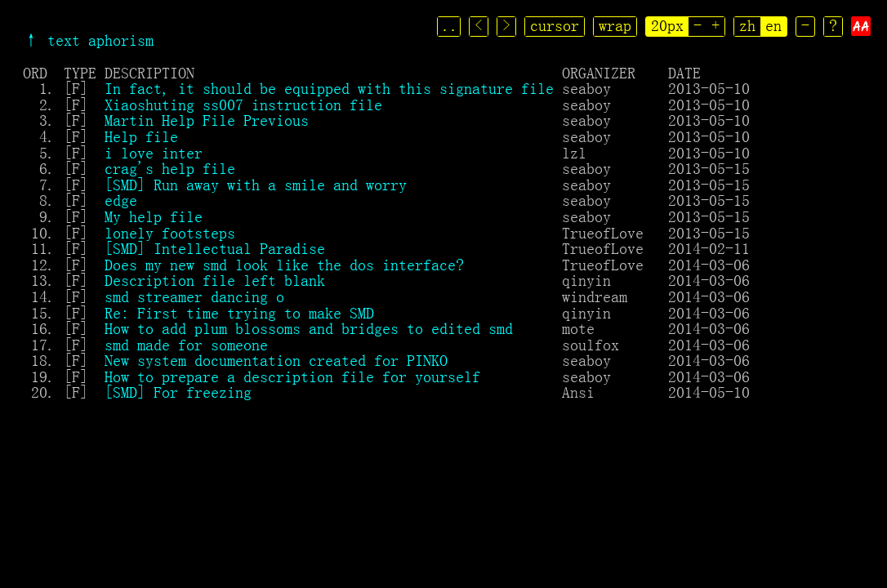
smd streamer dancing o (194, 296)
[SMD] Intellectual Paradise (215, 248)
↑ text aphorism (88, 40)
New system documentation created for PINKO (276, 360)
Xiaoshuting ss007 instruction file (243, 105)
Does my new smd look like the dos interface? (284, 265)
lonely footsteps (170, 233)
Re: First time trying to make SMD (239, 313)
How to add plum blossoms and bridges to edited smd (309, 328)
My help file (154, 216)
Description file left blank (215, 280)
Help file (141, 136)
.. (451, 25)
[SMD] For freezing (178, 392)
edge (121, 200)
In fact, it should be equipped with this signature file (329, 88)
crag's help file (170, 168)
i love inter (154, 153)
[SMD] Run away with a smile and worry (256, 185)
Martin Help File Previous (207, 120)
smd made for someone (186, 345)
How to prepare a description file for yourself (292, 376)
